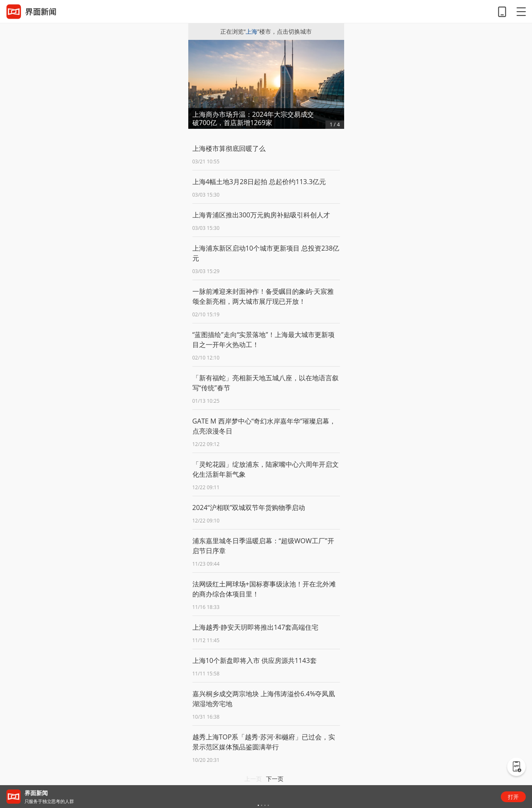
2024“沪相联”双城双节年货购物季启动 (249, 507)
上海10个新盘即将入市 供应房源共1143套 (255, 660)
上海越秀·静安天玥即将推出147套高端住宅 (256, 627)
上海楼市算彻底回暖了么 (229, 148)
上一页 (253, 779)
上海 (251, 31)
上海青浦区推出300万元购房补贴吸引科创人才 (261, 215)
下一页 (275, 779)
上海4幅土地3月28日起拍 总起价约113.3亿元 (259, 182)
